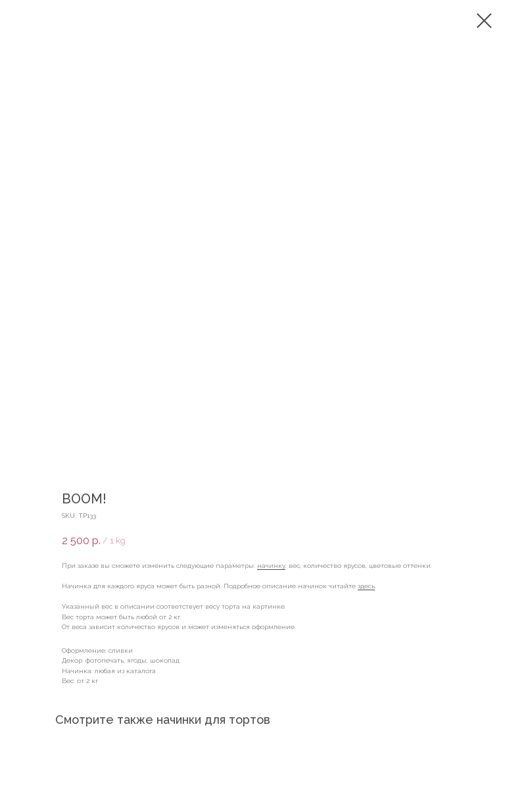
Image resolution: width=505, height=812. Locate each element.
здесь (366, 586)
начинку (271, 566)
